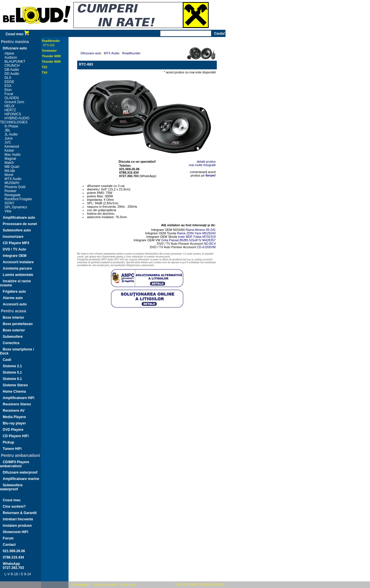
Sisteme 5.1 (12, 372)
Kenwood (12, 146)
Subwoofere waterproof (11, 487)
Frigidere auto (14, 292)
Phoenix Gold (15, 187)
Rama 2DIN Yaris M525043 (197, 233)
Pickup (9, 442)
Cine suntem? (14, 507)
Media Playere (14, 417)
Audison (11, 57)
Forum (8, 538)
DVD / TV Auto (15, 249)
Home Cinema (14, 392)
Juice (9, 138)
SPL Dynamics (16, 207)
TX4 (45, 73)
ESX (8, 86)
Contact (9, 545)
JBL (8, 130)
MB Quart (12, 167)
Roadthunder (51, 41)
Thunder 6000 (51, 56)
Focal (9, 94)
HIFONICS (13, 114)
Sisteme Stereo (15, 385)
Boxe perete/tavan (18, 324)
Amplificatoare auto (19, 218)
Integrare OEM (15, 256)
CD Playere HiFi (16, 436)
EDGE (10, 82)
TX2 (45, 67)
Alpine (9, 53)
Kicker (9, 151)
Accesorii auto (15, 304)
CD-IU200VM (206, 247)
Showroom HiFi (16, 532)
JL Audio (11, 134)
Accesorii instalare (18, 262)
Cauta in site (128, 585)
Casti (7, 360)
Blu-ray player (14, 423)
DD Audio (12, 74)
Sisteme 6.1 (12, 379)
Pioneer (11, 191)
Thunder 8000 (51, 62)
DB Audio (12, 70)
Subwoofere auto (17, 230)
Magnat (10, 159)
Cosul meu (17, 34)
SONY (10, 203)
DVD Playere (13, 430)
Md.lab (10, 171)
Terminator (49, 51)
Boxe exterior (14, 330)
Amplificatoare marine (21, 479)
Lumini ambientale (18, 275)
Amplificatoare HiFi (19, 398)
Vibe (8, 211)
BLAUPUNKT (15, 62)
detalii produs (206, 162)
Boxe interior (14, 318)
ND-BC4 (210, 244)
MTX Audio (13, 179)
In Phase (11, 126)
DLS (8, 78)
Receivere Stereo (17, 404)
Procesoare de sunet (20, 224)
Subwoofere (13, 337)
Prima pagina (80, 585)
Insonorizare (13, 237)
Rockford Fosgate (18, 199)
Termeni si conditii (104, 585)
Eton (8, 90)
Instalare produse (17, 526)
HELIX (10, 106)
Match (9, 163)
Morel (9, 175)
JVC (8, 142)
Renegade (13, 195)
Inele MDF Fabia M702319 (197, 237)
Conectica (11, 343)
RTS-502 (49, 45)
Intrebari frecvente (18, 519)
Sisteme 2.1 (12, 366)
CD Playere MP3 (16, 243)
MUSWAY (12, 183)
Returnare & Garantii (20, 513)
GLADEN (12, 98)
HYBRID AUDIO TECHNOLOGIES (15, 120)
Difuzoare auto (15, 48)
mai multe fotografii (202, 165)
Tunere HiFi (12, 449)
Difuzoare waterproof (20, 472)
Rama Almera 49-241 (201, 230)
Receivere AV (14, 411)
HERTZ (10, 110)
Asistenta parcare (17, 268)
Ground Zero (14, 102)
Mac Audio (13, 155)
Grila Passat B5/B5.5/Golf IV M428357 (188, 240)
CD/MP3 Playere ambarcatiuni (15, 464)
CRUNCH (12, 66)
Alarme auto (13, 298)
